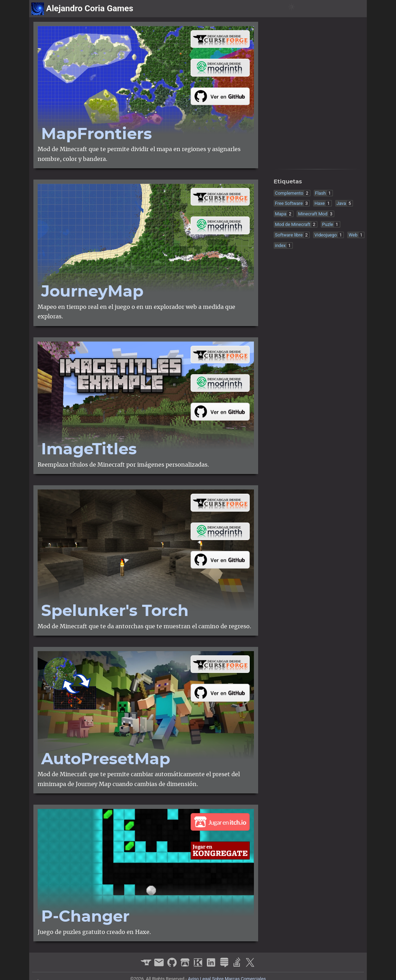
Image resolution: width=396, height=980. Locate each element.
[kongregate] (312, 156)
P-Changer (85, 917)
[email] (160, 966)
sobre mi (351, 9)
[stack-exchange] (334, 156)
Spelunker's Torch (115, 611)
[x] (356, 156)
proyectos (318, 9)
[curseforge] (279, 156)
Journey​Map (92, 292)
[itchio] (301, 156)
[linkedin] (323, 156)
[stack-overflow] (345, 156)
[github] (290, 156)
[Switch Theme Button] (292, 9)
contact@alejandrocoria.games (322, 144)
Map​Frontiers (97, 134)
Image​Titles (89, 450)
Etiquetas (288, 182)
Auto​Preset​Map (106, 760)
